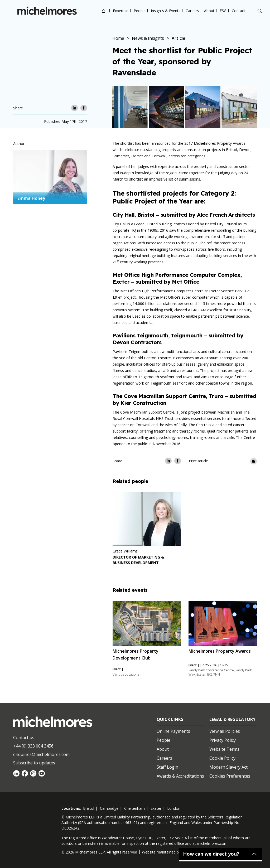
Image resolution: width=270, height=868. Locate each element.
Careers (192, 11)
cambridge (109, 808)
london (174, 808)
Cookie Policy (222, 758)
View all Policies (225, 731)
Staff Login (167, 767)
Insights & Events (166, 11)
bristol (89, 808)
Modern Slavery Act (228, 767)
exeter (156, 808)
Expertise (121, 11)
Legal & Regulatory (232, 719)
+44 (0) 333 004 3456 (33, 746)
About (209, 11)
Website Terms (224, 749)
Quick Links (170, 719)
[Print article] (254, 461)
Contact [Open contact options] (238, 11)
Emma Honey (31, 198)
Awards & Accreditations (180, 776)
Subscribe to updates (34, 763)
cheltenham (134, 808)
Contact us (24, 738)
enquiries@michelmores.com (41, 754)
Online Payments (173, 731)
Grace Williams (125, 551)
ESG (223, 11)
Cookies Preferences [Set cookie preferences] (230, 776)
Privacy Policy (223, 740)
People (140, 11)
